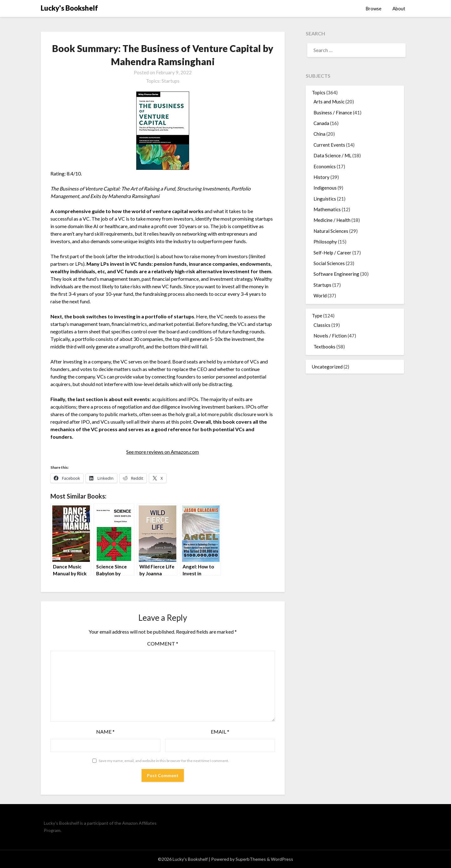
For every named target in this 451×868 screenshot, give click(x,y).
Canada (321, 123)
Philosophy (325, 242)
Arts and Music (329, 102)
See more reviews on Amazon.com (163, 452)
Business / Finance (333, 112)
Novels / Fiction (330, 336)
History (321, 177)
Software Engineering (336, 274)
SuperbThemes (251, 859)
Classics (322, 325)
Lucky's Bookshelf (69, 8)
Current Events (329, 145)
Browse (373, 8)
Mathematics (327, 209)
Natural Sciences (331, 231)
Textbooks (324, 347)
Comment (163, 643)
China (319, 134)
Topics (319, 92)
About (399, 8)
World (320, 295)
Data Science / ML (332, 155)
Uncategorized (327, 367)
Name (105, 732)
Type (317, 316)
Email (220, 732)
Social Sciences (329, 263)
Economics (325, 166)
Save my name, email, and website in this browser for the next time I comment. (164, 761)
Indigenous (325, 188)
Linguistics (325, 199)
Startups (171, 81)
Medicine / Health (332, 220)
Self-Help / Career (332, 253)
